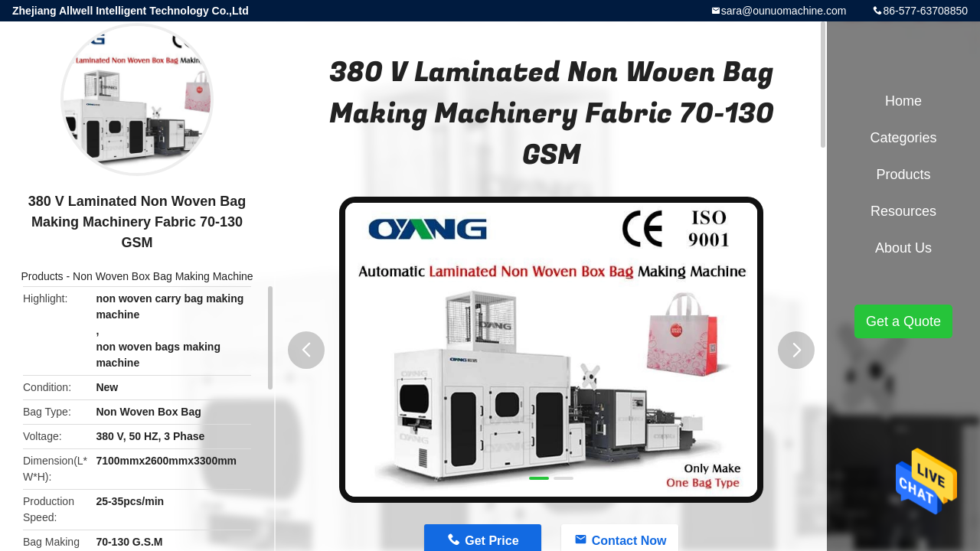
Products (42, 276)
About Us (903, 248)
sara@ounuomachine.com (784, 11)
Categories (903, 138)
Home (903, 101)
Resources (903, 211)
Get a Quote (903, 321)
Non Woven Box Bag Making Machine (163, 276)
